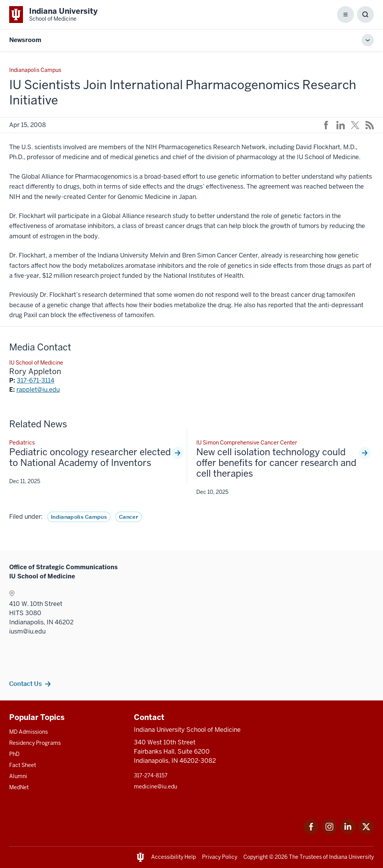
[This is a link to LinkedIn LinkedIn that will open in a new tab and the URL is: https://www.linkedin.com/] (348, 832)
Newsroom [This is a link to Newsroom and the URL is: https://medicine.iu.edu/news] (25, 40)
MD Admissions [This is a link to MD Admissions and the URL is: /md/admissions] (29, 732)
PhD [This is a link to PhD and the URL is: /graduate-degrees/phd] (14, 754)
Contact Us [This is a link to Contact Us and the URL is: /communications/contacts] (25, 684)
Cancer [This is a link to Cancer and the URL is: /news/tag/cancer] (129, 517)
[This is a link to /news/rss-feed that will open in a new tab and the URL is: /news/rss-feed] (370, 125)
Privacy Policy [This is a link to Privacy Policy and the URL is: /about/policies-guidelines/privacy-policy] (220, 857)
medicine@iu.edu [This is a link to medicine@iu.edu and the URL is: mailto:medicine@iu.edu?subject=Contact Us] (156, 787)
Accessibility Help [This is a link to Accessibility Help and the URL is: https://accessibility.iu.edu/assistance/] (174, 857)
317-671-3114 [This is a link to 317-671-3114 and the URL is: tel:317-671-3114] (36, 380)
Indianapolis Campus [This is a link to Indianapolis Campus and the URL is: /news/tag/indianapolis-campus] (79, 517)
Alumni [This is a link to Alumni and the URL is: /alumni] (18, 776)
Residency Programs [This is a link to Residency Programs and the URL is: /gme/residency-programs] (35, 743)
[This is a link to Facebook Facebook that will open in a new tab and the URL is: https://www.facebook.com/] (311, 832)
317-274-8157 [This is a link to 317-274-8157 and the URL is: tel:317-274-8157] (151, 775)
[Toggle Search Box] (365, 15)
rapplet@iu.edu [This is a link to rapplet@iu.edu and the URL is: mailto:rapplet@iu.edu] (38, 390)
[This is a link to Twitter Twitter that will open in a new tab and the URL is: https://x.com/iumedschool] (366, 832)
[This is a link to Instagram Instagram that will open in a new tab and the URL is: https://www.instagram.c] (329, 832)
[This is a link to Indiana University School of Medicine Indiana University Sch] (53, 15)
